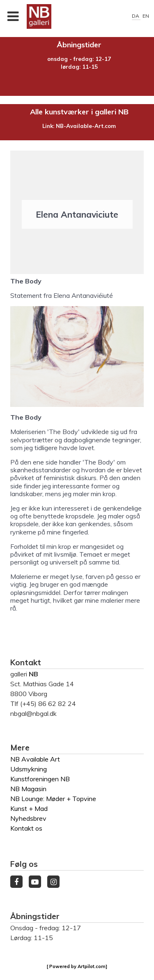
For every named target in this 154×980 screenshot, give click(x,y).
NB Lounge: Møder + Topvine (53, 799)
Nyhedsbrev (28, 818)
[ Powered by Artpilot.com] (77, 966)
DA (136, 16)
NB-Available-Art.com (86, 126)
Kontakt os (26, 828)
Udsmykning (29, 769)
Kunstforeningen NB (40, 779)
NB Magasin (28, 789)
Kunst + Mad (29, 808)
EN (146, 16)
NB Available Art (35, 759)
